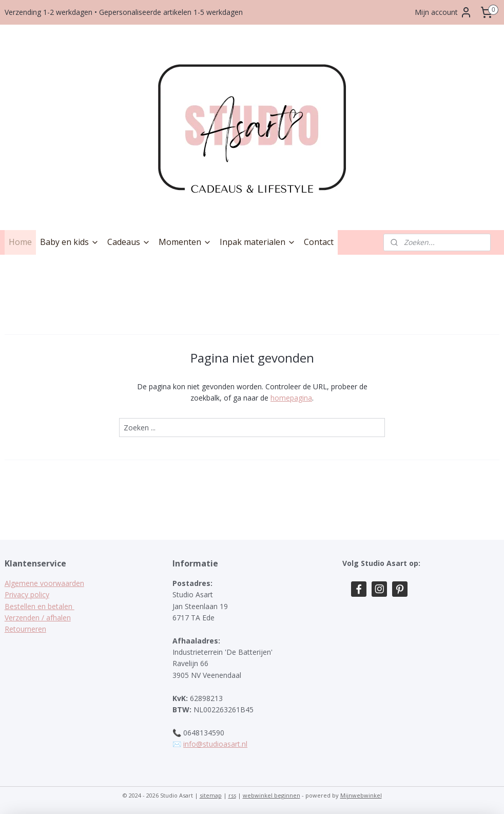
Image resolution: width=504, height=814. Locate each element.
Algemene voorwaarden (44, 583)
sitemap (211, 795)
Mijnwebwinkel (361, 795)
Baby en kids (70, 242)
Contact (319, 242)
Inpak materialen (258, 242)
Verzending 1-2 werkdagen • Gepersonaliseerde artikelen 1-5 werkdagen (124, 12)
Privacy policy (27, 594)
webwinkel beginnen (272, 795)
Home (20, 242)
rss (232, 795)
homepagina (291, 398)
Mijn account (443, 12)
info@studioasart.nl (215, 744)
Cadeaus (129, 242)
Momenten (185, 242)
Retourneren (25, 629)
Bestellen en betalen (40, 606)
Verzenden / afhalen (38, 618)
